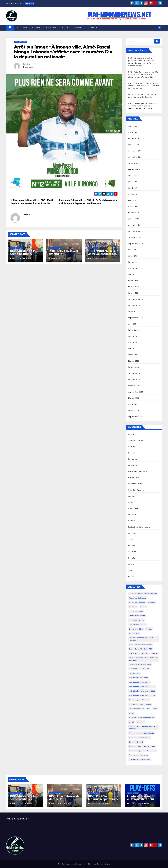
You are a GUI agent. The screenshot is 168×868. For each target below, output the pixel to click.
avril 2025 (133, 200)
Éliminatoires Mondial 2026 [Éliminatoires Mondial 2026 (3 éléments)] (140, 760)
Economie (51, 28)
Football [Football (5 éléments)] (149, 629)
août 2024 (133, 250)
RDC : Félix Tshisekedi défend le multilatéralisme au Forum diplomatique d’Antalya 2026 (143, 74)
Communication (136, 440)
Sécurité (132, 552)
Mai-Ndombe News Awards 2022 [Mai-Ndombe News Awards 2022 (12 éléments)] (142, 687)
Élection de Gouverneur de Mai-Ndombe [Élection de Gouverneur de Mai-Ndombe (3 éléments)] (142, 727)
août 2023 (133, 324)
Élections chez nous (138, 471)
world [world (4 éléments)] (131, 722)
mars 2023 (133, 355)
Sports (79, 28)
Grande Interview (136, 490)
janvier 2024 (134, 293)
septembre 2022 (136, 392)
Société (36, 28)
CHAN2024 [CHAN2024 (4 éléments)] (133, 607)
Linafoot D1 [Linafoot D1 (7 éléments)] (144, 669)
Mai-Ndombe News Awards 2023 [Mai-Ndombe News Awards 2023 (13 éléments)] (142, 691)
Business (132, 434)
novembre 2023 (135, 305)
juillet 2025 (133, 182)
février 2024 (134, 287)
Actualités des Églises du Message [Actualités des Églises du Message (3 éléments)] (143, 594)
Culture (65, 28)
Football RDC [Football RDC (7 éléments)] (134, 633)
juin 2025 (132, 188)
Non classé (133, 508)
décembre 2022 (135, 373)
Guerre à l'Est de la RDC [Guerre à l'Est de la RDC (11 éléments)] (139, 653)
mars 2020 (133, 404)
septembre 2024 (136, 244)
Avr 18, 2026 (17, 803)
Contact (92, 28)
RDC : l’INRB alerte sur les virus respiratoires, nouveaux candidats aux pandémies (103, 255)
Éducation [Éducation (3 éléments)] (140, 722)
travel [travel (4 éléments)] (131, 713)
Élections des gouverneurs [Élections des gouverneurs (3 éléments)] (140, 738)
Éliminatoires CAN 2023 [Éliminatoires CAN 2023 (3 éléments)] (138, 755)
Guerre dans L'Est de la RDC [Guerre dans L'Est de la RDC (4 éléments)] (141, 649)
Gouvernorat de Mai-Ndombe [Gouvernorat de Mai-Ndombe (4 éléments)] (141, 644)
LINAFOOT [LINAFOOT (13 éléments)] (133, 669)
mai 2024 (133, 268)
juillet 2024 (133, 256)
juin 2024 (132, 262)
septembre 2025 (136, 169)
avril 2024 (133, 274)
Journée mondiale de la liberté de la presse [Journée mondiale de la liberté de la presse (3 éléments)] (143, 659)
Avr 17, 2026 (56, 803)
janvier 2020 (134, 410)
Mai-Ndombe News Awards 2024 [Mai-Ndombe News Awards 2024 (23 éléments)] (142, 695)
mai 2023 (133, 342)
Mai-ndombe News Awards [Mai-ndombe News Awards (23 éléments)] (140, 682)
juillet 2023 (133, 330)
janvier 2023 (134, 367)
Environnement (135, 484)
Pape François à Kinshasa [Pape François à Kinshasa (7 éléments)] (139, 700)
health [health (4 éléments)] (155, 653)
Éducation (133, 465)
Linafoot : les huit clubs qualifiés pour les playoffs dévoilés (141, 799)
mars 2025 (133, 206)
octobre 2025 (134, 163)
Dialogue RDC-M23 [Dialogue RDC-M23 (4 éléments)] (136, 620)
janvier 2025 (134, 219)
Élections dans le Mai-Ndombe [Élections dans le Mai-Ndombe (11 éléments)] (142, 733)
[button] (156, 28)
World (131, 576)
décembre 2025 (135, 151)
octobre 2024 (134, 237)
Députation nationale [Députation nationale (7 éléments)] (137, 625)
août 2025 (133, 176)
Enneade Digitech (103, 864)
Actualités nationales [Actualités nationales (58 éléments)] (138, 598)
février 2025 (134, 213)
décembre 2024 (135, 225)
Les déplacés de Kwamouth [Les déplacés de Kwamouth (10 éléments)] (140, 664)
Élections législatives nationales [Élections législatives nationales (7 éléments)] (142, 746)
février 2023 (134, 361)
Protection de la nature (139, 527)
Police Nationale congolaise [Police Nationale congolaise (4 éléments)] (140, 704)
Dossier (132, 453)
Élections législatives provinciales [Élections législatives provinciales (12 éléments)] (143, 751)
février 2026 (134, 138)
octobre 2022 (134, 386)
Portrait (132, 521)
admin (28, 64)
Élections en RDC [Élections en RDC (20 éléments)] (136, 742)
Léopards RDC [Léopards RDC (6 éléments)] (135, 673)
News (16, 42)
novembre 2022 (135, 379)
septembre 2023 (136, 318)
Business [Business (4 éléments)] (151, 602)
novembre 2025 (135, 157)
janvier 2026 (134, 145)
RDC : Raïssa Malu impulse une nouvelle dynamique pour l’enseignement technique (143, 106)
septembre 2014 (136, 417)
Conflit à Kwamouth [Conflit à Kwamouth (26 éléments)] (137, 616)
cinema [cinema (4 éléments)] (143, 607)
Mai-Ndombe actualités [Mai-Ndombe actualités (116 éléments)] (138, 678)
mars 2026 (133, 132)
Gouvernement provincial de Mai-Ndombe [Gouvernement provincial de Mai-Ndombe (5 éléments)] (142, 639)
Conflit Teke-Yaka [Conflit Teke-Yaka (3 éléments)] (136, 611)
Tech (130, 570)
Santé (96, 248)
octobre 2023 (134, 312)
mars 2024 (133, 281)
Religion (132, 533)
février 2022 (134, 398)
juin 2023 (132, 336)
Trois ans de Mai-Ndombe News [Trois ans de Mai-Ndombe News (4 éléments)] (142, 718)
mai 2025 (133, 194)
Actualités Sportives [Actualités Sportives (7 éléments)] (137, 602)
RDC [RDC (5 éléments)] (148, 709)
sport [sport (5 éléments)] (155, 709)
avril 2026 (133, 126)
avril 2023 (133, 349)
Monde (131, 496)
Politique (22, 28)
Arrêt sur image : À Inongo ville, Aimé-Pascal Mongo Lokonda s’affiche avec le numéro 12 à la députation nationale (63, 52)
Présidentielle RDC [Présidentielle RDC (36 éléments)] (136, 709)
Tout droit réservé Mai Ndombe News (72, 864)
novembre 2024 (135, 231)
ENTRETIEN (134, 478)
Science (132, 546)
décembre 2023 (135, 299)
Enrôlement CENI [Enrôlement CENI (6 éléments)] (136, 629)
